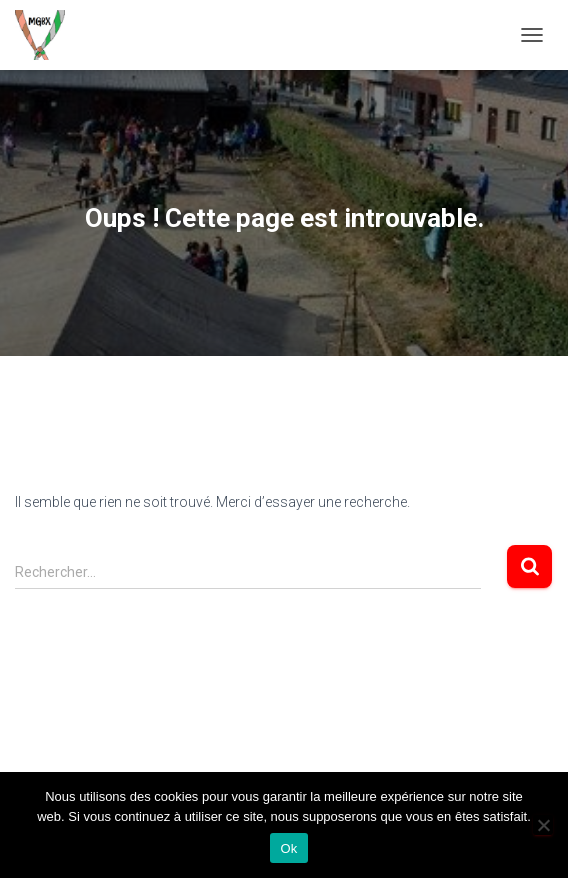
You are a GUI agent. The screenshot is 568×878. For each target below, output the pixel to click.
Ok (288, 848)
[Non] (543, 825)
